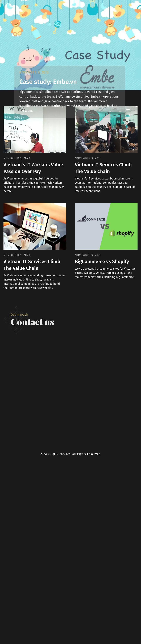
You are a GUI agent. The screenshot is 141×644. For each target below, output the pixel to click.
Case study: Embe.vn (48, 82)
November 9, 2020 (34, 72)
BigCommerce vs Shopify (102, 262)
